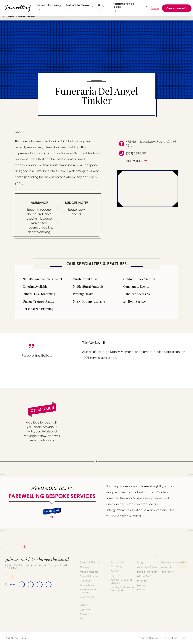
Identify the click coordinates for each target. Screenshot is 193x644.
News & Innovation (147, 572)
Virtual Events (87, 597)
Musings (141, 585)
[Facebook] (22, 584)
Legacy (115, 575)
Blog (101, 5)
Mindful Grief (144, 576)
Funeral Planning (49, 5)
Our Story (85, 610)
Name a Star (167, 567)
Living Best (143, 581)
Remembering (88, 585)
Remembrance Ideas (123, 5)
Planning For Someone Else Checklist (122, 589)
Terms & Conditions (150, 638)
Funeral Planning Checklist (89, 591)
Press (185, 638)
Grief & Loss (86, 581)
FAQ (82, 619)
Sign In (155, 8)
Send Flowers (167, 572)
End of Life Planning (80, 5)
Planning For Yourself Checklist (121, 581)
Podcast (142, 590)
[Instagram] (40, 584)
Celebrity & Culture (147, 567)
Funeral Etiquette (89, 576)
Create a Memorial (177, 8)
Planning (84, 567)
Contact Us (86, 614)
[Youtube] (49, 584)
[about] (52, 513)
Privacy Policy (171, 638)
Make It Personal (89, 572)
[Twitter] (31, 584)
